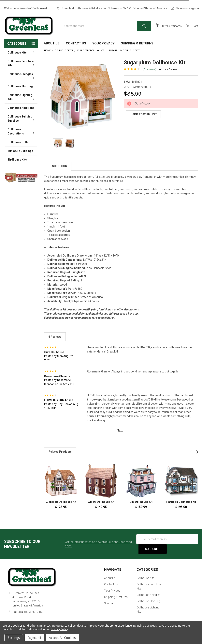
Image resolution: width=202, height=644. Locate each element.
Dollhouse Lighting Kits (22, 103)
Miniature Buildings (20, 157)
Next (122, 437)
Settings (14, 638)
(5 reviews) (149, 75)
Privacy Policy (59, 629)
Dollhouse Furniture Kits (22, 69)
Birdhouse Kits (17, 166)
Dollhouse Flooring (20, 92)
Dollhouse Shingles (22, 82)
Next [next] (197, 458)
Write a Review (168, 75)
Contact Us (76, 49)
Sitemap (109, 609)
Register (194, 8)
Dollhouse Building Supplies (22, 125)
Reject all (34, 638)
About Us (52, 49)
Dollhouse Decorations (22, 138)
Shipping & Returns (137, 49)
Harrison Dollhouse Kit (181, 508)
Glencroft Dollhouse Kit (61, 508)
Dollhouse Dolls (18, 148)
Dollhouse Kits (22, 59)
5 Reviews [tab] (55, 343)
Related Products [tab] (60, 458)
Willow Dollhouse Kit (101, 508)
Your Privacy (103, 49)
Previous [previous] (192, 458)
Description (58, 172)
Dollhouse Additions (21, 114)
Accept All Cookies (62, 638)
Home (47, 57)
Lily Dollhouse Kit (141, 508)
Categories (17, 50)
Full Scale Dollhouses (91, 57)
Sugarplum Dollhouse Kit (124, 57)
